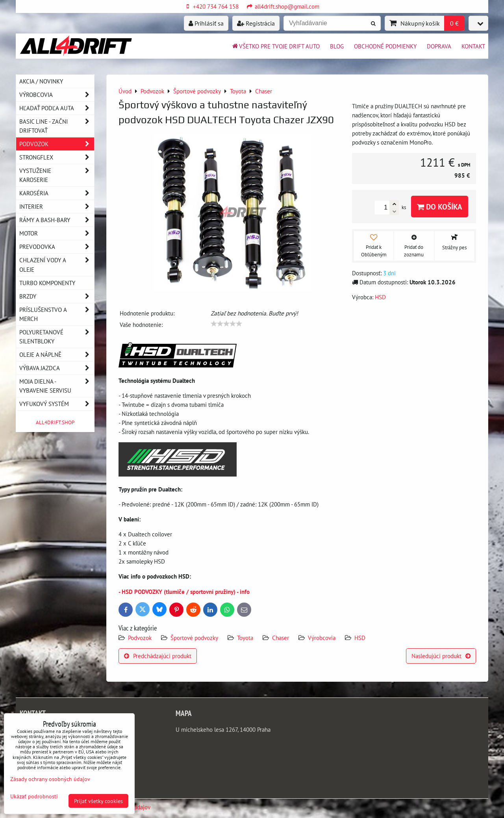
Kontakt (473, 46)
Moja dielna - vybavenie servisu (57, 386)
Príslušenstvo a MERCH (57, 314)
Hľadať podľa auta (57, 108)
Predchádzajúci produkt (158, 656)
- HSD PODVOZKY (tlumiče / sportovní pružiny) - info (184, 592)
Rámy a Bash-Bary (57, 220)
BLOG (337, 46)
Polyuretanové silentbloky (57, 337)
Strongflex (57, 157)
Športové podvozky (194, 638)
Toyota (245, 638)
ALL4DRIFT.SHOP (55, 422)
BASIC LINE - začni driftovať (57, 126)
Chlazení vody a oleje (57, 265)
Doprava (439, 46)
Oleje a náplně (57, 355)
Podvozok (141, 638)
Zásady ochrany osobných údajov (50, 779)
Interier (57, 207)
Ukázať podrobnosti (34, 796)
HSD (360, 638)
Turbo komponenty (47, 283)
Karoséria (57, 193)
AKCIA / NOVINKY (41, 81)
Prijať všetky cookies (98, 801)
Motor (57, 233)
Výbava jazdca (57, 368)
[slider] (226, 324)
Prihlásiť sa (206, 23)
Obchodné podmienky (385, 46)
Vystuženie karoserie (57, 175)
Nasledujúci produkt (441, 656)
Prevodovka (57, 247)
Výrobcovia (322, 638)
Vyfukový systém (57, 404)
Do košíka (440, 207)
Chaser (281, 638)
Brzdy (57, 296)
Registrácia (256, 23)
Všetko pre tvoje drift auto (275, 46)
